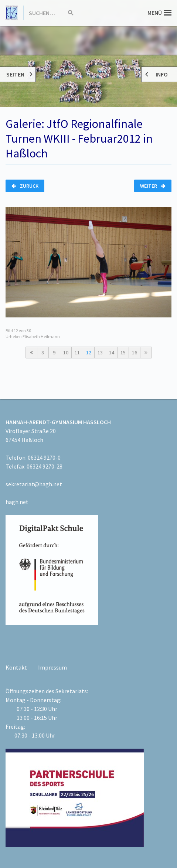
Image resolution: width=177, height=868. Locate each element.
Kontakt (16, 667)
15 (123, 353)
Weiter (153, 186)
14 (112, 353)
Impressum (52, 667)
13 (100, 353)
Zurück (25, 186)
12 (89, 353)
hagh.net (17, 502)
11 (77, 353)
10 (66, 353)
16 (135, 353)
